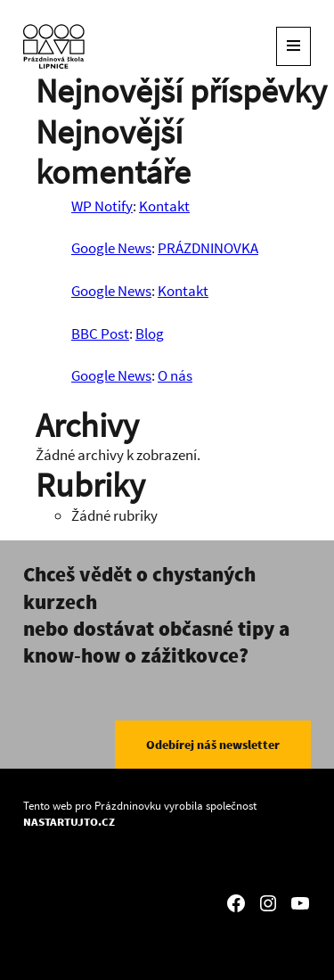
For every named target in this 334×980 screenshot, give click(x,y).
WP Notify (102, 206)
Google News (111, 248)
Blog (150, 334)
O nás (175, 375)
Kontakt (164, 206)
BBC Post (100, 334)
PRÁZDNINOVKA (208, 248)
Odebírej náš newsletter (213, 745)
